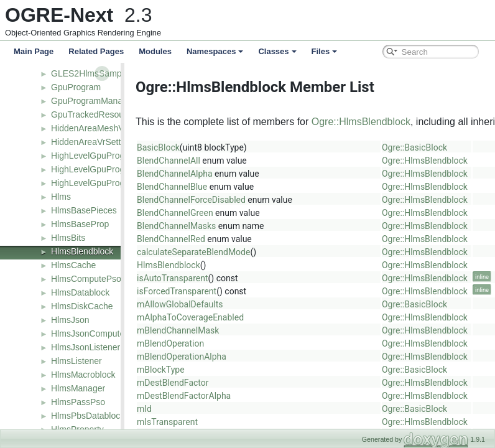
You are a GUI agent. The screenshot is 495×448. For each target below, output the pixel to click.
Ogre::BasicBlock (410, 147)
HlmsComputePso (86, 279)
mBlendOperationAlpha (177, 357)
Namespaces (215, 51)
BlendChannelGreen (171, 213)
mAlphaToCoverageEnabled (186, 317)
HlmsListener (76, 361)
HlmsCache (73, 265)
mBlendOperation (166, 343)
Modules (155, 51)
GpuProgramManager (93, 101)
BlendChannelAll (164, 161)
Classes (277, 51)
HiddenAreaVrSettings (94, 142)
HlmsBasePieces (84, 210)
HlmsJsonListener (86, 347)
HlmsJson (70, 320)
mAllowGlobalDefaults (176, 304)
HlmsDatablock (80, 292)
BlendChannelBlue (168, 187)
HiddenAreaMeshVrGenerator (109, 128)
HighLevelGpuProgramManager (113, 183)
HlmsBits (68, 238)
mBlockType (156, 370)
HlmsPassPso (78, 402)
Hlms (61, 197)
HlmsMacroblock (83, 375)
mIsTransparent (163, 422)
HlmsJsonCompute (88, 334)
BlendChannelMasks (172, 226)
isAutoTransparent (168, 278)
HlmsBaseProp (80, 224)
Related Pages (96, 51)
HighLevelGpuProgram (95, 156)
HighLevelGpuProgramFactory (110, 169)
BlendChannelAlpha (170, 174)
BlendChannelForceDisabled (187, 200)
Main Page (34, 51)
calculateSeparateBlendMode (189, 252)
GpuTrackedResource (93, 114)
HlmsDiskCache (82, 306)
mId (140, 409)
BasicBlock (154, 147)
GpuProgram (76, 87)
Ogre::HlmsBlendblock (357, 122)
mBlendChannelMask (173, 330)
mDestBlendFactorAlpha (179, 396)
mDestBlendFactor (169, 383)
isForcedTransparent (172, 291)
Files (325, 51)
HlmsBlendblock (82, 251)
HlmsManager (78, 388)
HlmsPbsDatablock (88, 416)
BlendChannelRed (167, 239)
